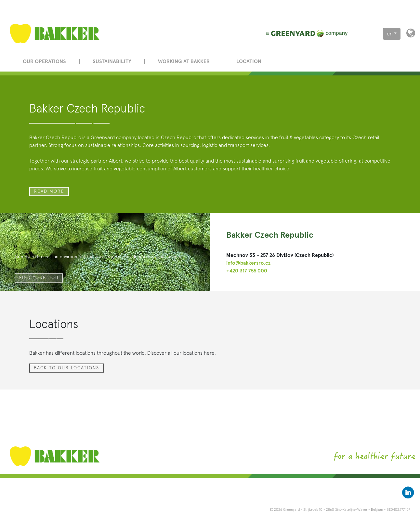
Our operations (44, 61)
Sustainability (112, 61)
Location (249, 61)
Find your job (39, 278)
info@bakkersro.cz (248, 263)
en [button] (390, 34)
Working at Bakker (184, 61)
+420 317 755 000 (247, 271)
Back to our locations (66, 368)
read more (49, 192)
